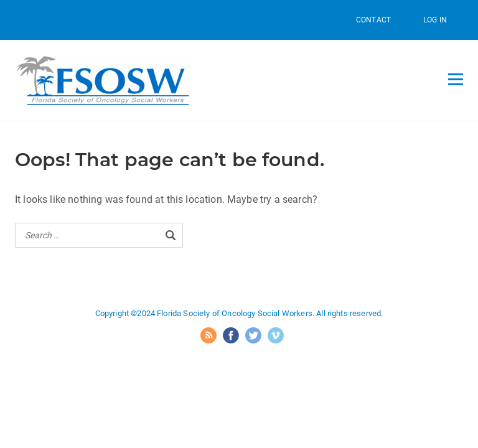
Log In (435, 20)
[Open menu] (456, 79)
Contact (373, 20)
